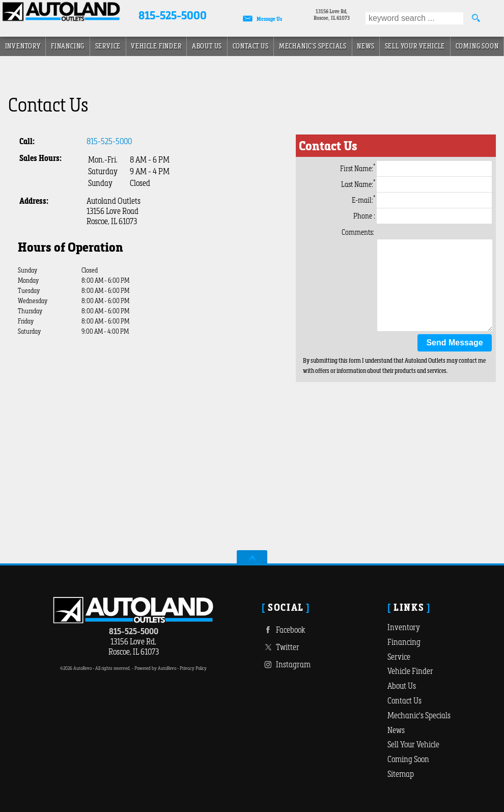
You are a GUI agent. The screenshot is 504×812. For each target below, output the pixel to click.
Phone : (423, 216)
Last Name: (416, 184)
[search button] (475, 18)
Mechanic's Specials (313, 46)
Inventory (404, 627)
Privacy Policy (193, 668)
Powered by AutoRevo (155, 668)
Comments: (358, 232)
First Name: (416, 169)
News (366, 46)
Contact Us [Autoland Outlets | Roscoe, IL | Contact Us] (251, 46)
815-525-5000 (109, 141)
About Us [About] (207, 46)
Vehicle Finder (410, 671)
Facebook (283, 630)
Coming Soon (477, 46)
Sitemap (401, 774)
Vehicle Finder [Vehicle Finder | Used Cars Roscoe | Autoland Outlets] (156, 46)
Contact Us (404, 700)
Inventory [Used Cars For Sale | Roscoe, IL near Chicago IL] (23, 46)
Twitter (281, 647)
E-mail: (422, 200)
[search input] (414, 18)
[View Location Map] (332, 15)
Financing (404, 642)
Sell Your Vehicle (415, 46)
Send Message (454, 343)
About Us (402, 686)
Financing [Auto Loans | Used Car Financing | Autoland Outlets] (68, 46)
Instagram (286, 665)
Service (108, 46)
